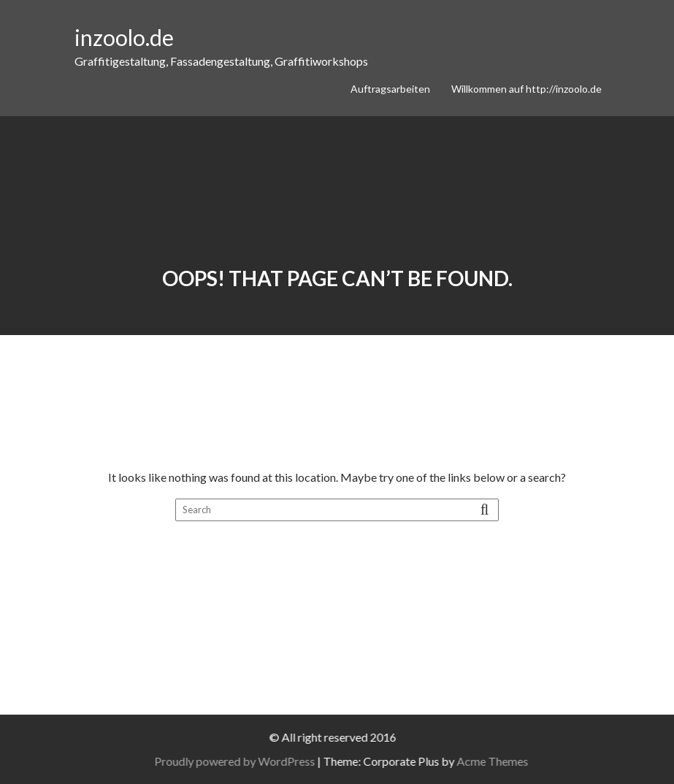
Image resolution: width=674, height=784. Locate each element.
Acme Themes (499, 761)
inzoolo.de (124, 37)
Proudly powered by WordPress (241, 761)
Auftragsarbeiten (390, 89)
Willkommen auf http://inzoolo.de (526, 89)
